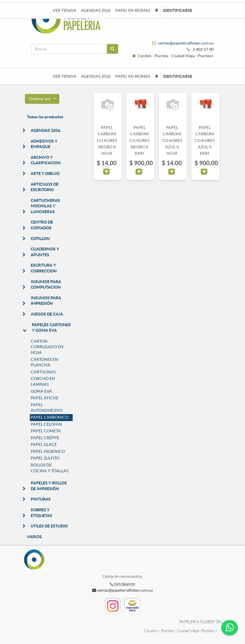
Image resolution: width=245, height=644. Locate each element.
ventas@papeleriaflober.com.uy (186, 43)
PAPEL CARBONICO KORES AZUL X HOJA (172, 141)
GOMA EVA (41, 391)
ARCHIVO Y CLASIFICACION (46, 160)
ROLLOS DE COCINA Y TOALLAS (50, 468)
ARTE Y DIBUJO (45, 174)
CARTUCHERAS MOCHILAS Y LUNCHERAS (45, 206)
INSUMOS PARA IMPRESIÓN (46, 301)
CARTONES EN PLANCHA (44, 362)
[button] (157, 76)
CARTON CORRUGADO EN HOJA (47, 347)
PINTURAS (41, 499)
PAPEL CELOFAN (46, 424)
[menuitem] (65, 76)
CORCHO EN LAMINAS (43, 381)
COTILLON (40, 239)
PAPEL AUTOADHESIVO (47, 408)
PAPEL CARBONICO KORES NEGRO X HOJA (107, 141)
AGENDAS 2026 (45, 130)
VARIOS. (35, 537)
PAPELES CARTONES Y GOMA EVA (51, 328)
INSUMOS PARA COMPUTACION (46, 285)
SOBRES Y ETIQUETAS (41, 513)
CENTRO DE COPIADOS (42, 225)
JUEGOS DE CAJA (47, 314)
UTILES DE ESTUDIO (49, 526)
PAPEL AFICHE (45, 398)
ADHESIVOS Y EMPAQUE (44, 144)
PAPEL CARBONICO (50, 417)
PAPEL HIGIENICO (48, 451)
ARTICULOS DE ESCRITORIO (45, 187)
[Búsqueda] (113, 49)
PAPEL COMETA (46, 431)
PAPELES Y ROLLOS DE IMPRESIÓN (49, 486)
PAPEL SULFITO (45, 458)
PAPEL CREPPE (45, 438)
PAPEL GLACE (44, 444)
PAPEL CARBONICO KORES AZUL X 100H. (205, 141)
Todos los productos (45, 117)
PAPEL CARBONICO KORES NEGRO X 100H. (139, 141)
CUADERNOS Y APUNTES (45, 252)
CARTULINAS (43, 372)
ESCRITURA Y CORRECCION (44, 268)
